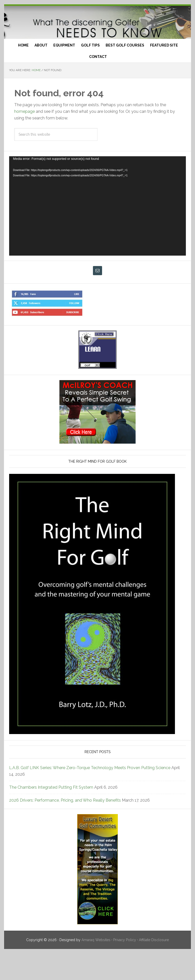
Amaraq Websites (96, 967)
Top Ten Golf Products (97, 35)
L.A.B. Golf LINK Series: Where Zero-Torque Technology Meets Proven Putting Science (90, 794)
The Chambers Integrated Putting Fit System (51, 814)
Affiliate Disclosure (154, 967)
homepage (25, 138)
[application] (97, 233)
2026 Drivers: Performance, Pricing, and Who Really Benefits (65, 827)
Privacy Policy (125, 967)
